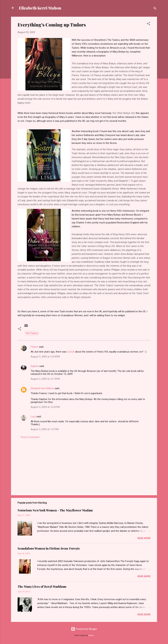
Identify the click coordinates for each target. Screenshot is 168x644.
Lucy (34, 417)
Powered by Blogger (84, 629)
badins (91, 635)
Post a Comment (30, 437)
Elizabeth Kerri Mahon (40, 8)
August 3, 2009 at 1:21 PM (45, 429)
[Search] (155, 9)
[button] (148, 24)
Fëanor (34, 347)
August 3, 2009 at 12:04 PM (45, 357)
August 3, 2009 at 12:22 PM (45, 407)
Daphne (35, 366)
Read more (144, 538)
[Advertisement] (84, 465)
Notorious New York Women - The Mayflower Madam (55, 510)
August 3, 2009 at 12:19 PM (45, 379)
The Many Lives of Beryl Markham (42, 587)
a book (71, 352)
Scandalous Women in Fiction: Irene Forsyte (49, 548)
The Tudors (32, 333)
